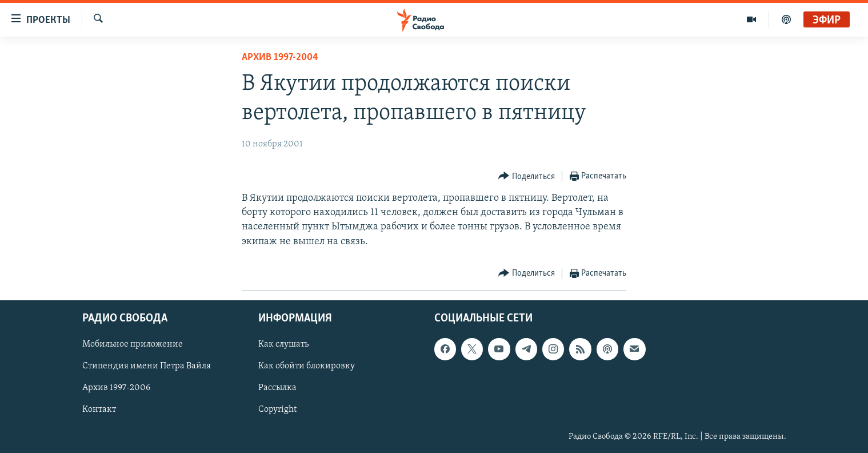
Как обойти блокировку (307, 366)
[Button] (527, 176)
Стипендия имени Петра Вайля (147, 366)
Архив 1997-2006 (116, 388)
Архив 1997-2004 (280, 57)
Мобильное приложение (133, 344)
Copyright (277, 410)
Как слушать (283, 344)
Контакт (99, 410)
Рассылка (277, 388)
